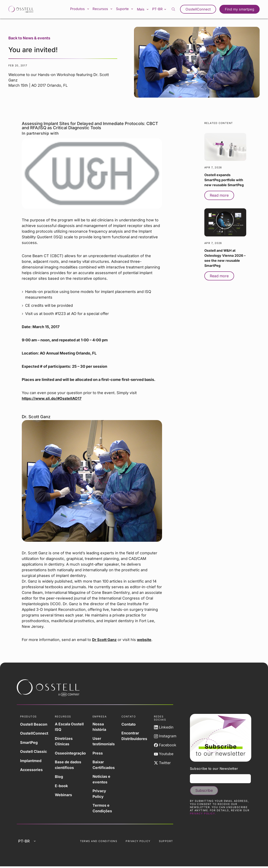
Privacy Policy (101, 794)
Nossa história (100, 727)
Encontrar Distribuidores (136, 736)
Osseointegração (71, 753)
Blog (60, 777)
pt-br (162, 9)
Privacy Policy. (203, 814)
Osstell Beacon (34, 724)
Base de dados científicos (69, 765)
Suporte (127, 9)
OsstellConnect (200, 9)
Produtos (83, 9)
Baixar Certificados (105, 765)
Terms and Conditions (99, 842)
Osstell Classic (34, 751)
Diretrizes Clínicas (64, 742)
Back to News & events (29, 38)
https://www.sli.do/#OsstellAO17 (52, 398)
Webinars (64, 795)
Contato (130, 724)
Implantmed (31, 760)
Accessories (32, 769)
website (145, 639)
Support (166, 842)
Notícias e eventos (103, 780)
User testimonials (105, 742)
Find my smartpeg (240, 9)
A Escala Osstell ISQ (70, 727)
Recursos (106, 9)
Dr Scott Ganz (105, 639)
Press (99, 753)
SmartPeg (29, 742)
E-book (62, 786)
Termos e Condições (103, 809)
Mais (146, 9)
